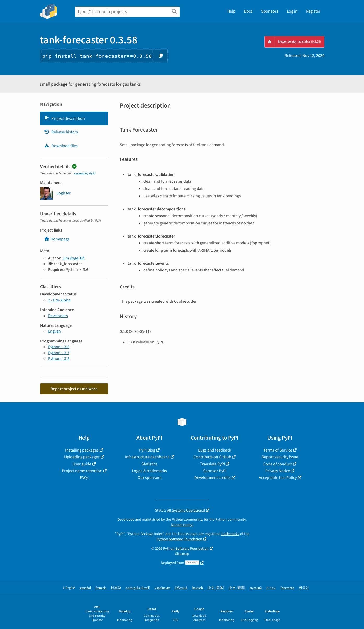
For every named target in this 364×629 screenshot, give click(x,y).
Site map (182, 554)
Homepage (57, 239)
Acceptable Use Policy (278, 478)
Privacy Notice (278, 471)
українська (162, 588)
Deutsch (197, 588)
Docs (248, 11)
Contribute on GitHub (212, 457)
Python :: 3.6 (59, 347)
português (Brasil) (138, 588)
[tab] (74, 118)
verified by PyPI (85, 173)
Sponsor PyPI (215, 471)
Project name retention (82, 471)
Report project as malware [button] (74, 389)
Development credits (213, 478)
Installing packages (82, 450)
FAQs (84, 478)
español (85, 588)
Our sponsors (150, 478)
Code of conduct (278, 464)
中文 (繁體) (237, 588)
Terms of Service (278, 450)
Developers (58, 316)
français (101, 588)
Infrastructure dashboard (147, 457)
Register (313, 11)
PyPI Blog (147, 450)
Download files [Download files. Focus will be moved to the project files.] (61, 146)
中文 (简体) (216, 588)
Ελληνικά (181, 588)
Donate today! (182, 525)
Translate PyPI (213, 464)
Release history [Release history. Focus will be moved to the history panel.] (61, 132)
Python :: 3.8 (59, 359)
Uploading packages (82, 457)
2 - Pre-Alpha (59, 300)
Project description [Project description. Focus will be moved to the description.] (64, 118)
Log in (292, 11)
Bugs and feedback (215, 450)
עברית (271, 588)
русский (256, 588)
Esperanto (287, 588)
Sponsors (270, 11)
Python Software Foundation (179, 539)
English (54, 331)
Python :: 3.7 (59, 353)
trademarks (230, 534)
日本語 (116, 588)
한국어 (304, 588)
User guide (82, 464)
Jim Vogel (71, 258)
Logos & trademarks (149, 471)
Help (231, 11)
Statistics (149, 464)
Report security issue (280, 457)
